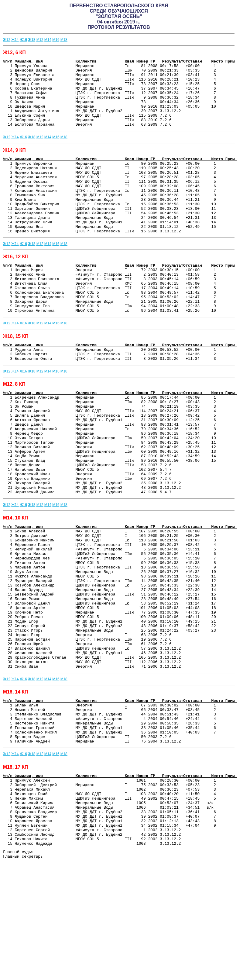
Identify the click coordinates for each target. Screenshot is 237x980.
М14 (48, 40)
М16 (56, 40)
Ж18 (31, 40)
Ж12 (7, 40)
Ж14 (15, 40)
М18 (64, 40)
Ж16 (23, 40)
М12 (40, 40)
